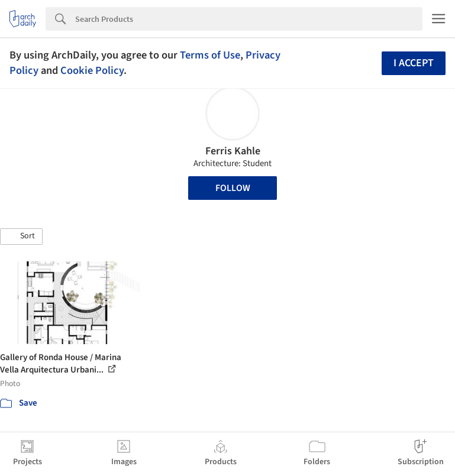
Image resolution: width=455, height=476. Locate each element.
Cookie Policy (92, 70)
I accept (414, 63)
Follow (233, 188)
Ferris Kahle (233, 151)
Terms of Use (210, 55)
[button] (21, 237)
